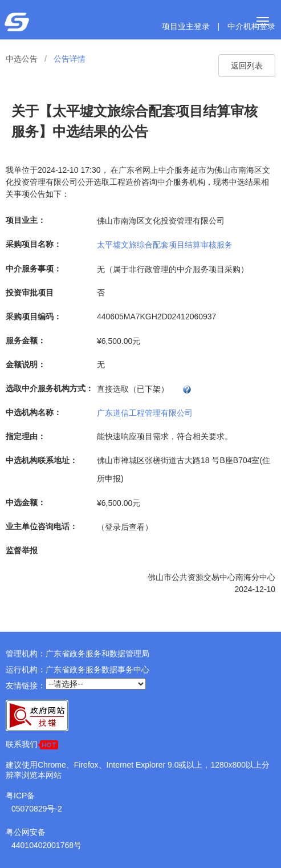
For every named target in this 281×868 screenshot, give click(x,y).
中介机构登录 (251, 26)
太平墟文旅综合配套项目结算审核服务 (165, 244)
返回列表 (247, 66)
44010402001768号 (46, 845)
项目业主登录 (186, 26)
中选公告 (22, 59)
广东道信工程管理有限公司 (145, 412)
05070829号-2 (37, 809)
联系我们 (32, 745)
